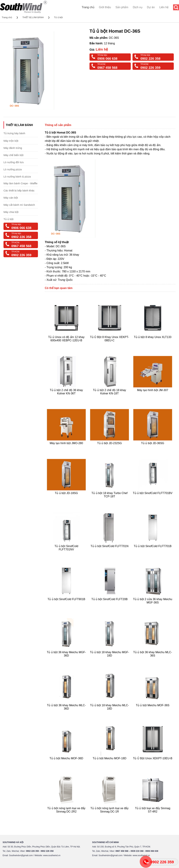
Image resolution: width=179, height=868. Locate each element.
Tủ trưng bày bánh (14, 133)
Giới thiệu (105, 7)
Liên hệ (164, 7)
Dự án (151, 7)
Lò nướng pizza (13, 169)
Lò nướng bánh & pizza (17, 177)
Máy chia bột (11, 212)
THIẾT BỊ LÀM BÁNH (33, 17)
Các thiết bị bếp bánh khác (19, 190)
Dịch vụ (138, 7)
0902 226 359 (150, 68)
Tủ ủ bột (58, 17)
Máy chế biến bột (13, 155)
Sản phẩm (122, 7)
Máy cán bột (11, 198)
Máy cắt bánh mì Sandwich (19, 205)
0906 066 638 (107, 59)
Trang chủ (88, 7)
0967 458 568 (107, 68)
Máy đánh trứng (13, 148)
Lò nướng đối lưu (14, 162)
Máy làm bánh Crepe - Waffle (20, 183)
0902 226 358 (150, 59)
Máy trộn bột (11, 141)
